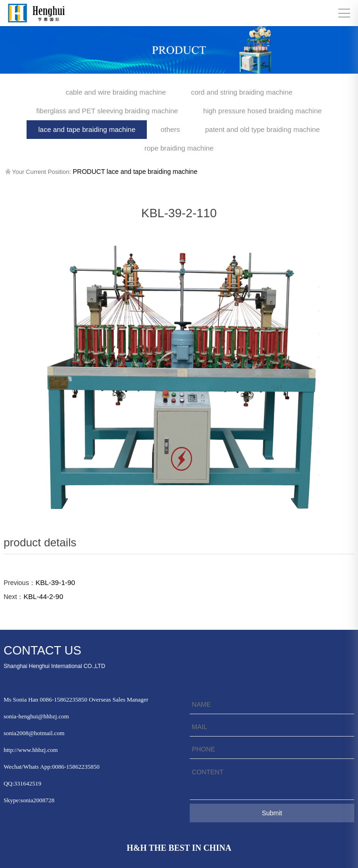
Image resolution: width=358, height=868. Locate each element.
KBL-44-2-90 (43, 596)
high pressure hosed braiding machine (262, 111)
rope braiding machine (179, 148)
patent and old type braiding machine (262, 129)
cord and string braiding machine (242, 92)
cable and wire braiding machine (116, 92)
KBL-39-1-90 (55, 582)
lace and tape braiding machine (87, 129)
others (170, 129)
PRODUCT (89, 172)
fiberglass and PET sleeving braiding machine (107, 111)
